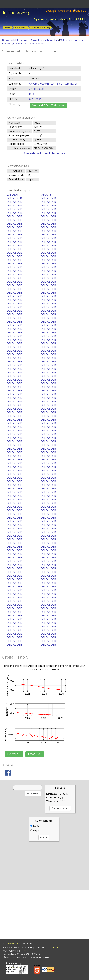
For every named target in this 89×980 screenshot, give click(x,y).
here (26, 951)
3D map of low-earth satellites (28, 44)
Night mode (38, 831)
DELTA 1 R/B (14, 198)
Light (35, 826)
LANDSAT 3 (14, 195)
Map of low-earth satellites (45, 40)
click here (55, 948)
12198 (32, 94)
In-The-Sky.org (17, 13)
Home (8, 28)
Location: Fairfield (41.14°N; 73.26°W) (66, 11)
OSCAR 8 (46, 195)
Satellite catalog (41, 28)
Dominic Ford (13, 944)
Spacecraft (21, 28)
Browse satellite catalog (16, 40)
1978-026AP (36, 99)
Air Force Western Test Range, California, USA (54, 84)
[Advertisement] (44, 866)
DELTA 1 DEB (48, 198)
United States (37, 89)
